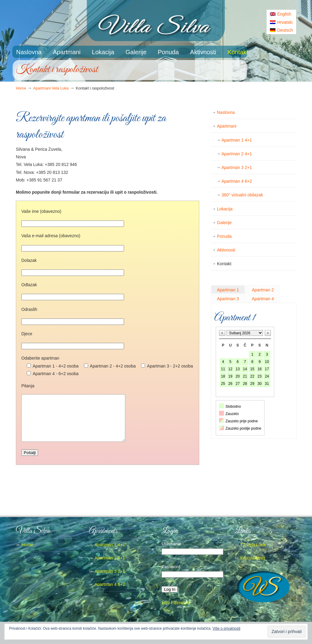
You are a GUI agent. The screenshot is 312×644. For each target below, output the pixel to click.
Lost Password (175, 612)
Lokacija (225, 209)
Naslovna (226, 112)
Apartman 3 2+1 (237, 167)
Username (171, 553)
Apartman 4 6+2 (237, 181)
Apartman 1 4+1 (237, 140)
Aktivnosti (226, 250)
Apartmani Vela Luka (51, 88)
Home (21, 88)
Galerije (224, 223)
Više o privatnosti (227, 628)
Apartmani (227, 126)
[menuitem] (281, 14)
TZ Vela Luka (253, 554)
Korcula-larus (253, 567)
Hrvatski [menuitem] (285, 22)
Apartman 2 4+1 (237, 154)
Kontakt (224, 264)
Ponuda (224, 236)
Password (171, 576)
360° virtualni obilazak (242, 195)
